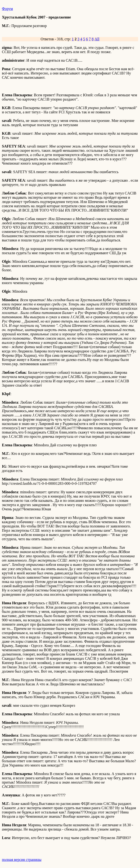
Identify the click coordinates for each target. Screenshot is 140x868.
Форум (7, 9)
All (97, 39)
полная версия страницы (22, 860)
